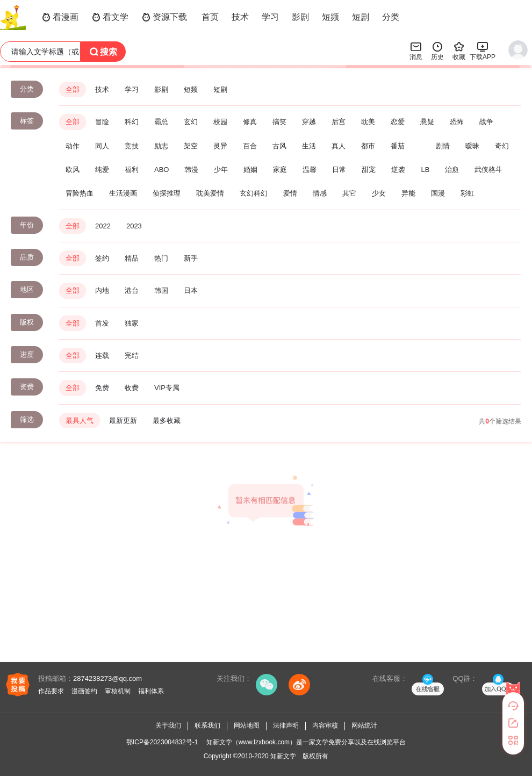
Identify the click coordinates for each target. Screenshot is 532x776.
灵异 (220, 146)
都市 (368, 146)
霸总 (161, 122)
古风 (279, 146)
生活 (309, 146)
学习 (270, 17)
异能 (408, 193)
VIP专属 (167, 388)
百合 (250, 146)
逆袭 (398, 170)
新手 (191, 258)
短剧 (361, 17)
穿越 (309, 122)
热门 (161, 258)
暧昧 (472, 146)
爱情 (290, 193)
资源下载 (164, 17)
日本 (191, 290)
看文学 (110, 17)
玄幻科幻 (254, 193)
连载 (102, 355)
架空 (191, 146)
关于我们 (168, 725)
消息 (416, 51)
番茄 (398, 146)
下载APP (483, 51)
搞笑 (279, 122)
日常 (339, 170)
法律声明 (286, 725)
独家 (132, 323)
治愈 (452, 170)
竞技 (132, 146)
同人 (102, 146)
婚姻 (250, 170)
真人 (339, 146)
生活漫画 (123, 193)
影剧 (300, 17)
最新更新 (123, 421)
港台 (132, 290)
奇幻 (502, 146)
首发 (102, 323)
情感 (320, 193)
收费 (132, 388)
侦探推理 (167, 193)
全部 (73, 89)
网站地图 (247, 725)
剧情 (443, 146)
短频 (330, 17)
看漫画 (60, 17)
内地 (102, 290)
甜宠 (369, 170)
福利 (132, 170)
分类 (391, 17)
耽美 (368, 122)
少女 (379, 193)
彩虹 (468, 193)
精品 (132, 258)
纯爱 (102, 170)
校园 (220, 122)
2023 (134, 226)
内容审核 (325, 725)
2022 (103, 226)
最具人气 (80, 421)
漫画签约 (84, 691)
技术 (240, 17)
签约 (102, 258)
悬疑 (427, 122)
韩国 (161, 290)
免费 (102, 388)
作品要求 (51, 691)
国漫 (438, 193)
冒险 (102, 122)
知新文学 (283, 756)
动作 (73, 146)
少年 (221, 170)
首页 (210, 17)
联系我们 (207, 725)
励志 (161, 146)
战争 (486, 122)
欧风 (73, 170)
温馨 (310, 170)
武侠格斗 (488, 170)
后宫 (339, 122)
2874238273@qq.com (107, 678)
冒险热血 (80, 193)
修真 (250, 122)
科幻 (132, 122)
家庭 (280, 170)
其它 (349, 193)
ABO (161, 170)
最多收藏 (167, 421)
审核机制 (118, 691)
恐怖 (457, 122)
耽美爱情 (210, 193)
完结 (132, 355)
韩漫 (191, 170)
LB (425, 170)
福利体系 (151, 691)
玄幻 (191, 122)
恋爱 (398, 122)
